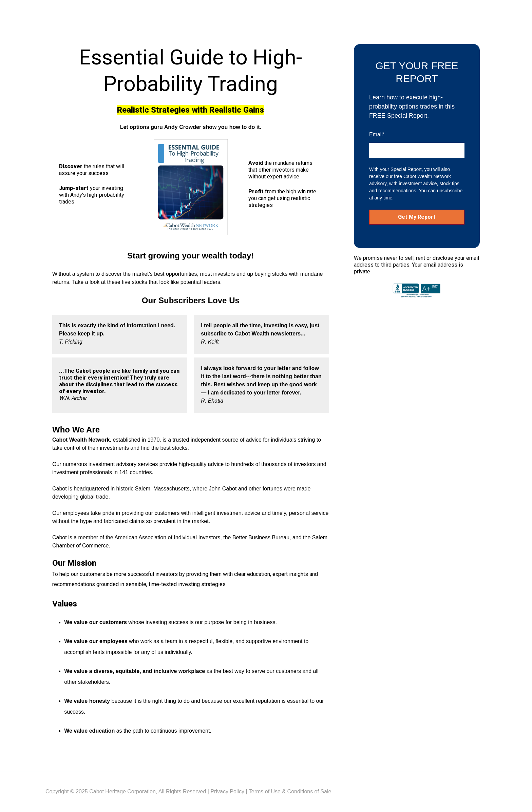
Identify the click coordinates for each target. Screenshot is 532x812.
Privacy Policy (227, 791)
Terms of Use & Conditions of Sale (290, 791)
